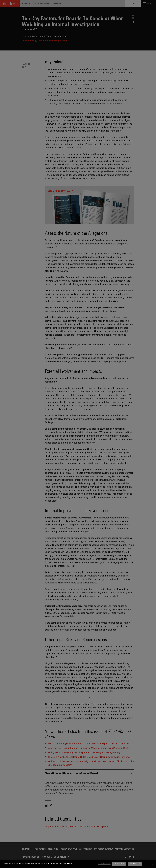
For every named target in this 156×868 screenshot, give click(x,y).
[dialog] (78, 864)
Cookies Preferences (104, 864)
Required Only (119, 864)
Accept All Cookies (135, 864)
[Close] (152, 864)
